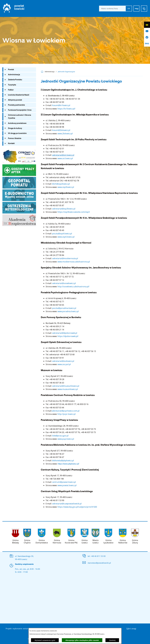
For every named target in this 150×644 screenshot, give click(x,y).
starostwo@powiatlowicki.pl (99, 563)
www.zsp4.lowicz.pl (66, 237)
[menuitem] (19, 70)
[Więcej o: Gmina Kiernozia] (57, 536)
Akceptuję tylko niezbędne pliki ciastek (82, 640)
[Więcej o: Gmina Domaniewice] (42, 536)
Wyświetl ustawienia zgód (45, 640)
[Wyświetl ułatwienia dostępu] (147, 25)
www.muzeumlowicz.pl (68, 389)
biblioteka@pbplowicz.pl (63, 461)
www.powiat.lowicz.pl (67, 485)
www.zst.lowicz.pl (65, 158)
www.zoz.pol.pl (64, 364)
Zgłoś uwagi (131, 629)
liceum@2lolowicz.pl (61, 130)
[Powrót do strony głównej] (43, 72)
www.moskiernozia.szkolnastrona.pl (74, 262)
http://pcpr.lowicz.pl (67, 414)
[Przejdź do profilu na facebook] (147, 37)
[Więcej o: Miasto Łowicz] (95, 536)
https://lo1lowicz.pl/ (66, 109)
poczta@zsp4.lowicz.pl (62, 234)
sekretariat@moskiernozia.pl (65, 258)
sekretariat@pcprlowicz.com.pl (66, 411)
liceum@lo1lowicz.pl (61, 105)
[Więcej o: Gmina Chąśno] (27, 536)
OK (129, 8)
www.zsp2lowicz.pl (66, 187)
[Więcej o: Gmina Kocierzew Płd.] (71, 536)
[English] (147, 43)
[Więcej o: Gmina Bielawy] (15, 536)
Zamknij (112, 640)
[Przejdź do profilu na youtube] (147, 31)
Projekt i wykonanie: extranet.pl (19, 629)
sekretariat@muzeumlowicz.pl (66, 386)
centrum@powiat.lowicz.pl (64, 482)
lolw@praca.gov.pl (60, 436)
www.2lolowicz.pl (65, 134)
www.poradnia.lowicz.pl (68, 311)
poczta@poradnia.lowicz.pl (64, 308)
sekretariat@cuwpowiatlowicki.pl (67, 504)
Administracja (50, 72)
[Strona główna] (14, 8)
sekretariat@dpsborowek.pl (64, 333)
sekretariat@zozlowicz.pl (63, 361)
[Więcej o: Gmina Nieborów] (123, 536)
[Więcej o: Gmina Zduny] (135, 536)
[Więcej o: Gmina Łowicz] (85, 536)
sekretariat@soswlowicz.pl (64, 283)
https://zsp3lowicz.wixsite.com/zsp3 (74, 212)
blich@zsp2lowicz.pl (61, 184)
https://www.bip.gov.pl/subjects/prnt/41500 (77, 507)
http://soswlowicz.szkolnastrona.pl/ (73, 287)
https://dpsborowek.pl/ (68, 336)
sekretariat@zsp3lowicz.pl (64, 209)
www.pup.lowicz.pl (66, 439)
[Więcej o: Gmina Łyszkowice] (108, 536)
